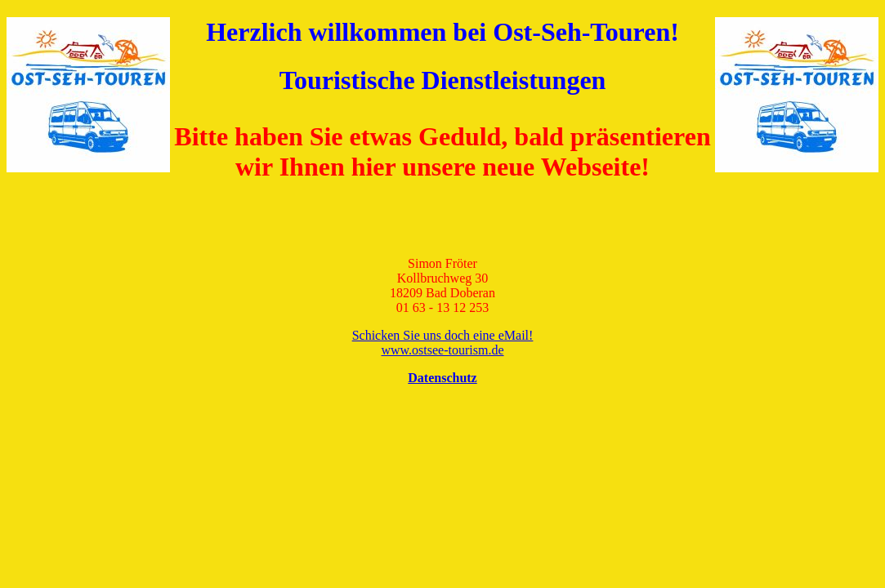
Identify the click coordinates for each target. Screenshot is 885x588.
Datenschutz (442, 378)
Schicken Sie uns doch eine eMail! (443, 335)
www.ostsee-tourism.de (442, 350)
